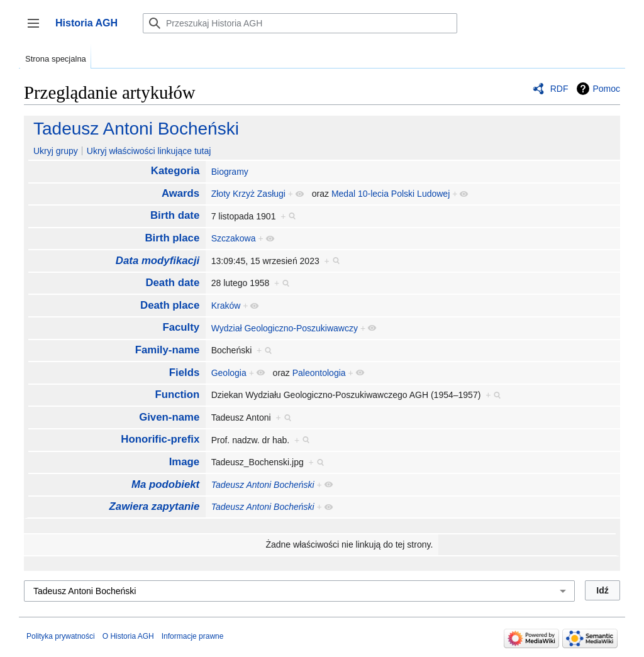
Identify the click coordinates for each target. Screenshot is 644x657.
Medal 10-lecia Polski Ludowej (391, 194)
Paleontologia (319, 373)
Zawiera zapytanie (155, 506)
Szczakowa (234, 238)
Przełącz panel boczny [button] (37, 29)
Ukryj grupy (56, 151)
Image (185, 462)
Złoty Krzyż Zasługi (248, 194)
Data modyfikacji (158, 261)
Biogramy (230, 172)
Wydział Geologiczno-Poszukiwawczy (285, 328)
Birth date (175, 215)
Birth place (172, 238)
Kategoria (175, 171)
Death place (170, 305)
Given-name (169, 417)
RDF (559, 89)
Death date (172, 283)
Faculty (181, 327)
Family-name (168, 350)
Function (177, 395)
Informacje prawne (193, 636)
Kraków (226, 306)
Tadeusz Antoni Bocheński (136, 129)
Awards (180, 193)
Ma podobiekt (165, 484)
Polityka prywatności (61, 636)
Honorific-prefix (160, 439)
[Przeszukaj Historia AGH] (300, 23)
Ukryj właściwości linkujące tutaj (149, 151)
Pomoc (606, 89)
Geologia (229, 373)
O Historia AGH (128, 636)
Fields (185, 373)
